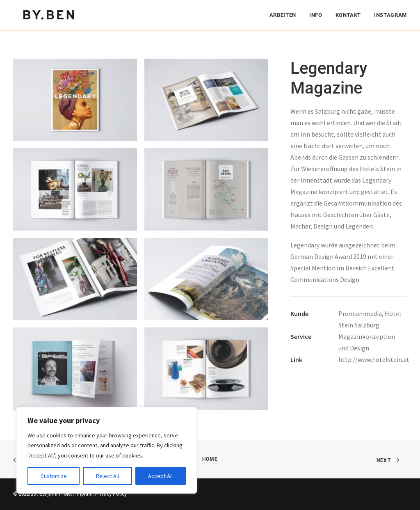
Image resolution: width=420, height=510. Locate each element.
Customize (54, 476)
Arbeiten (283, 15)
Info (316, 15)
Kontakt (348, 15)
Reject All (107, 476)
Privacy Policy (111, 494)
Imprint (83, 494)
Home (210, 459)
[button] (75, 100)
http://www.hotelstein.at (374, 359)
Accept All (160, 476)
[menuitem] (286, 15)
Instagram (390, 15)
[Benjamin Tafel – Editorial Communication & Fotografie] (49, 15)
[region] (107, 451)
